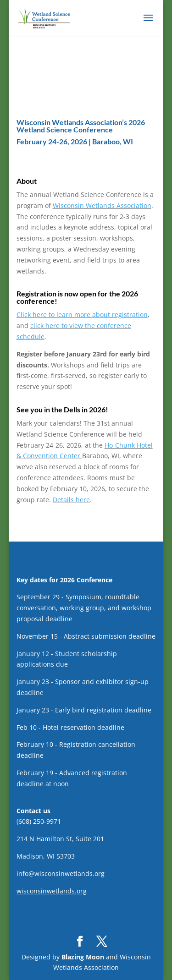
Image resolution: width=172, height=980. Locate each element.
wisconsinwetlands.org (52, 891)
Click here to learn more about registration (82, 315)
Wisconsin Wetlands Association (102, 205)
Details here (71, 500)
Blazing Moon (83, 957)
